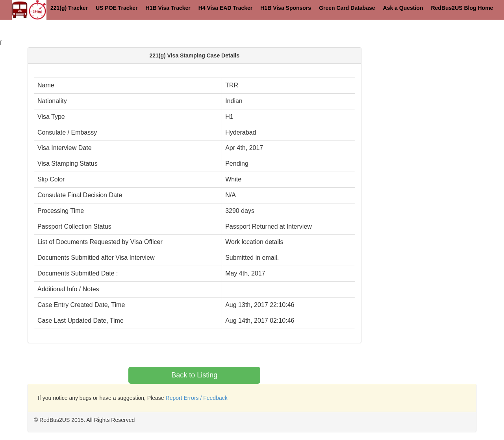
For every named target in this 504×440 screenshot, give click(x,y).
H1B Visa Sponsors (286, 8)
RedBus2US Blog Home (462, 8)
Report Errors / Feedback (197, 398)
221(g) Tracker (69, 8)
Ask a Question (403, 8)
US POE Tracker (117, 8)
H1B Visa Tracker (168, 8)
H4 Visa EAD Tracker (226, 8)
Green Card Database (347, 8)
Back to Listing (194, 375)
